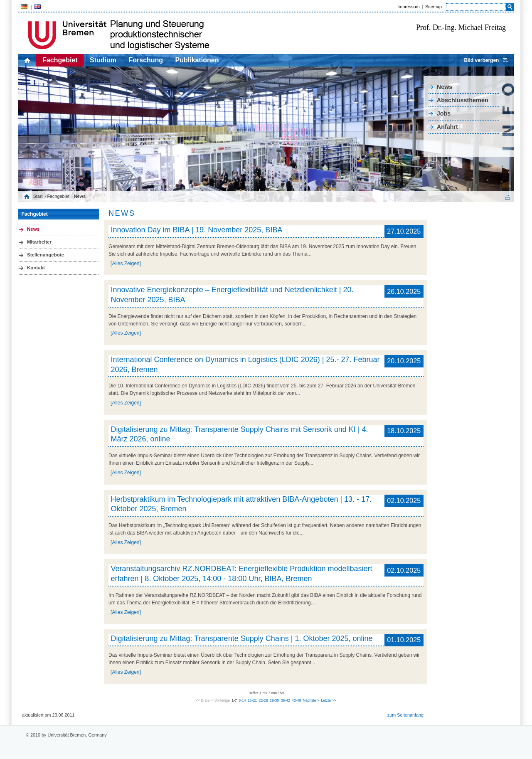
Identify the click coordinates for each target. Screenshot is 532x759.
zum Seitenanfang (405, 715)
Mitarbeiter (39, 242)
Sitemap (433, 7)
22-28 (264, 700)
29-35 (274, 700)
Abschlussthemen (463, 100)
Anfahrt (447, 127)
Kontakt (36, 268)
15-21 (252, 700)
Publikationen (197, 60)
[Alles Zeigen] (126, 264)
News (445, 87)
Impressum (408, 7)
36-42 (286, 700)
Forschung (146, 60)
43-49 (296, 700)
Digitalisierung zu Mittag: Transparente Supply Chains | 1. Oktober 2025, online (242, 638)
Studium (103, 60)
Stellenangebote (46, 255)
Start (38, 196)
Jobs (444, 113)
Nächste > (311, 700)
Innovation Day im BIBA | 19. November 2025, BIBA (197, 230)
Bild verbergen (481, 60)
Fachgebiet (60, 60)
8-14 (242, 700)
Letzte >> (328, 700)
